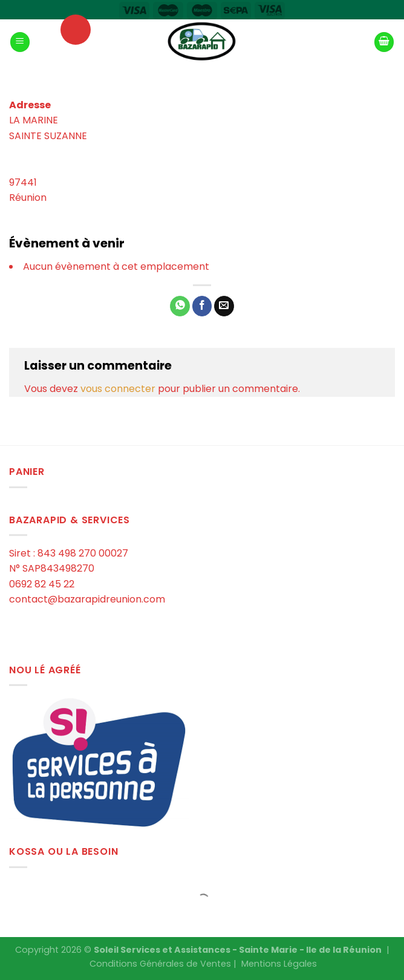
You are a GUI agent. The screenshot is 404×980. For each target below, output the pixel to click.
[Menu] (20, 42)
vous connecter (118, 389)
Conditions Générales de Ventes (160, 964)
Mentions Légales (279, 964)
